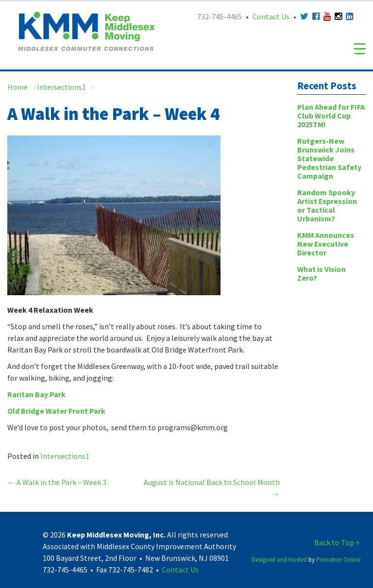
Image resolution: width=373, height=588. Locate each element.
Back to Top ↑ (337, 542)
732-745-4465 (220, 17)
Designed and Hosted (279, 560)
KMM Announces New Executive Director (326, 244)
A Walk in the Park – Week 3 (57, 482)
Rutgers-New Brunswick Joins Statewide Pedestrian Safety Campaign (329, 158)
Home (17, 87)
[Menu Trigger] (360, 48)
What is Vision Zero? (322, 273)
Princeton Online (338, 560)
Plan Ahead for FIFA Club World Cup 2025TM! (331, 116)
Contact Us (271, 17)
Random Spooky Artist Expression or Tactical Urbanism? (327, 205)
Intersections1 (61, 87)
